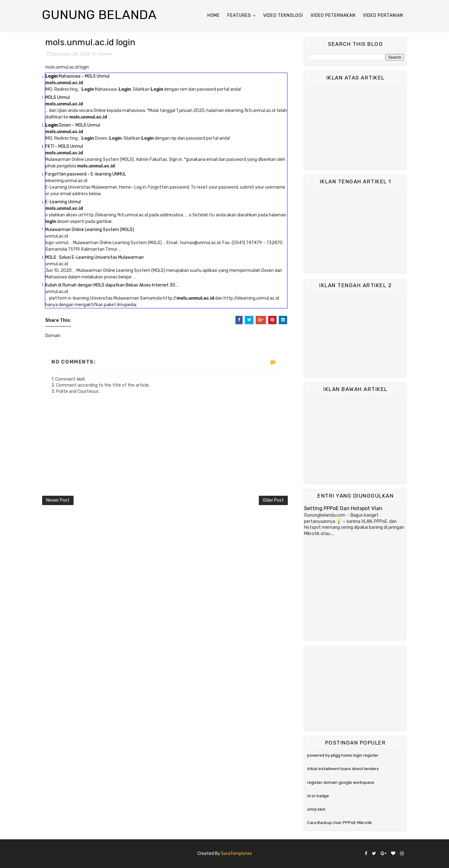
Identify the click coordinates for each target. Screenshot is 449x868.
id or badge (318, 796)
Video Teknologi (283, 15)
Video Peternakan (333, 15)
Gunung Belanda (99, 15)
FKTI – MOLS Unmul (64, 146)
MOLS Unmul (58, 97)
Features (239, 15)
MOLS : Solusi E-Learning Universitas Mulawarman (94, 257)
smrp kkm (316, 809)
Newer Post (58, 500)
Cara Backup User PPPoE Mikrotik (340, 823)
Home (214, 15)
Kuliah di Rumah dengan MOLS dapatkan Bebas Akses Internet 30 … (112, 285)
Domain (105, 54)
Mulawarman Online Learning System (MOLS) (90, 230)
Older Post (273, 500)
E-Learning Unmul (63, 202)
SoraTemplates (237, 854)
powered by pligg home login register (343, 755)
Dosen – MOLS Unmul (73, 125)
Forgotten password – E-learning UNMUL (86, 174)
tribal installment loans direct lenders (343, 769)
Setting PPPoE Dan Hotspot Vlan (343, 508)
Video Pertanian (383, 15)
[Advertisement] (355, 127)
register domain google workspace (341, 782)
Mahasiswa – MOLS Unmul (77, 76)
